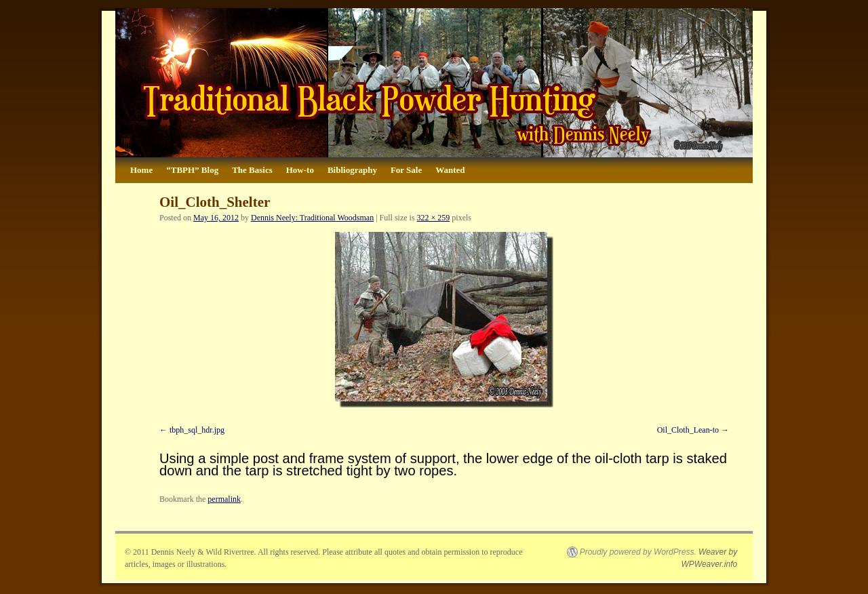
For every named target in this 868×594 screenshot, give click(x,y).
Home (141, 170)
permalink (224, 499)
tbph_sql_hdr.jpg (197, 430)
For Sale (406, 170)
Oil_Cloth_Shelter (215, 202)
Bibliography (352, 170)
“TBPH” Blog (192, 170)
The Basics (252, 170)
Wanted (450, 170)
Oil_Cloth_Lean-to (688, 430)
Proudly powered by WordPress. (638, 552)
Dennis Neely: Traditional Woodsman (312, 218)
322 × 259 (434, 218)
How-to (300, 170)
